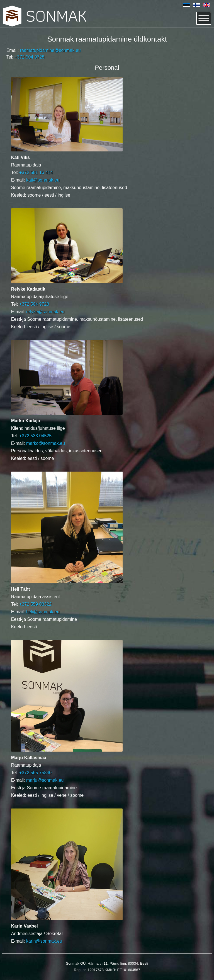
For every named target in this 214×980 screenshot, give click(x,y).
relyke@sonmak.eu (45, 312)
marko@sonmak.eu (46, 443)
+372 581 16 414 (36, 172)
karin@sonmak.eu (44, 941)
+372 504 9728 (29, 57)
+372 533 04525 (35, 436)
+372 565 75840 (35, 773)
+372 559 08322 (35, 604)
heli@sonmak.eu (43, 612)
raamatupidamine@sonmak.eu (50, 50)
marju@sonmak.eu (45, 780)
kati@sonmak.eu (43, 180)
